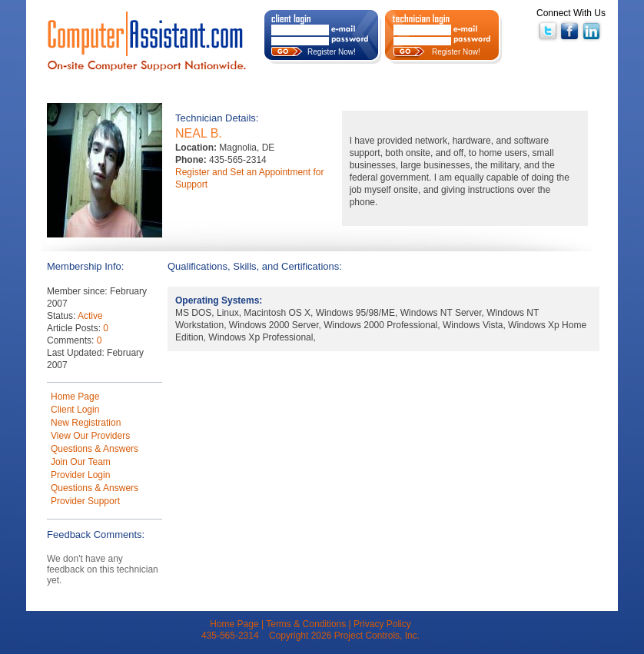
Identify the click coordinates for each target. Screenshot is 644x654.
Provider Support (85, 501)
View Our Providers (90, 436)
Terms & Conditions (306, 624)
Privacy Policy (382, 624)
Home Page (75, 397)
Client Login (75, 410)
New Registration (86, 423)
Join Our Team (81, 462)
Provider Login (80, 475)
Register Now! (332, 52)
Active (90, 316)
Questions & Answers (95, 449)
